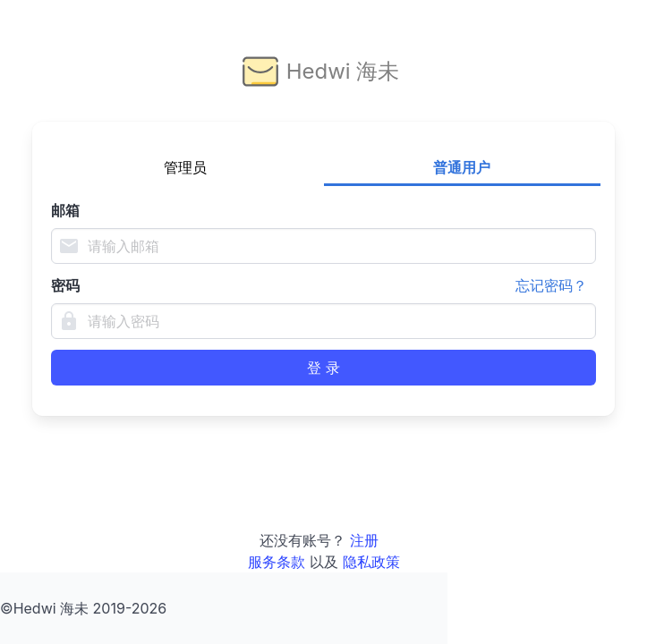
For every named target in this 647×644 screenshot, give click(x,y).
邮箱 (65, 210)
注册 (364, 540)
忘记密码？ (551, 285)
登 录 (323, 368)
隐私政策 (371, 562)
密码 (323, 285)
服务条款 (277, 562)
